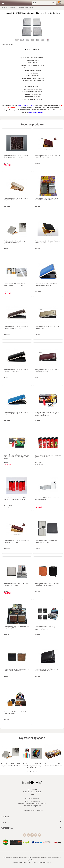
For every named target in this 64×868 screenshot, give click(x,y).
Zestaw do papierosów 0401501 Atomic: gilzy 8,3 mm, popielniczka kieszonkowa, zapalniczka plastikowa (47, 414)
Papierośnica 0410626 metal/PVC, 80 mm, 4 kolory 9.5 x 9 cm (17, 713)
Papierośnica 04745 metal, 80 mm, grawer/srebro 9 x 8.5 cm (14, 242)
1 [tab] (25, 771)
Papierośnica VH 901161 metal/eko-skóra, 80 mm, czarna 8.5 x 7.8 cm (48, 242)
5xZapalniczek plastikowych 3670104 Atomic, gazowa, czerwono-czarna (15, 499)
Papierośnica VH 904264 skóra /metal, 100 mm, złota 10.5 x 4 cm (48, 327)
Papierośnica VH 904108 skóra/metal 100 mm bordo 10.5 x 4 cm (16, 541)
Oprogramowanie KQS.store (22, 862)
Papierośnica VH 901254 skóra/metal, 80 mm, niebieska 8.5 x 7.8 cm (47, 285)
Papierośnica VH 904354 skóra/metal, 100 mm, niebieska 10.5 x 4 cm (16, 413)
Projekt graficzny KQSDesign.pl (41, 862)
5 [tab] (36, 771)
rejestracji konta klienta (26, 105)
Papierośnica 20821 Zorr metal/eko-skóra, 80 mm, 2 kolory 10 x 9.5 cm (17, 670)
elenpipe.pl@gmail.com (34, 806)
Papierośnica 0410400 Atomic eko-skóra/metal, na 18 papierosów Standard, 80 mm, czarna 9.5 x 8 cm (47, 628)
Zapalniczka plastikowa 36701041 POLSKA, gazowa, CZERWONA (48, 456)
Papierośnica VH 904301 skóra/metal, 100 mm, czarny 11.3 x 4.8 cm (16, 370)
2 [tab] (28, 771)
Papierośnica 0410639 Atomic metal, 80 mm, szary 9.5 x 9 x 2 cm (16, 584)
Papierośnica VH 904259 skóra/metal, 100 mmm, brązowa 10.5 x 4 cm (16, 327)
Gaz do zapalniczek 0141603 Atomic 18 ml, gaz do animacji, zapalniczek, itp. (32, 766)
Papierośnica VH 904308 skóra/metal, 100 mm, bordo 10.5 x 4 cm (48, 370)
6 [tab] (39, 771)
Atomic (11, 45)
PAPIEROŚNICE (10, 8)
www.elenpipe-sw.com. (36, 112)
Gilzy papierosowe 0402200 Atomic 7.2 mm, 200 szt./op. (53, 765)
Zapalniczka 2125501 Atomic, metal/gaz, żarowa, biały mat (47, 499)
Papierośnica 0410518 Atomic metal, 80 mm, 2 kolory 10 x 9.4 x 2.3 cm (47, 584)
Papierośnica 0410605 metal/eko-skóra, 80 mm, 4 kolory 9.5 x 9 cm (17, 627)
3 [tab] (31, 771)
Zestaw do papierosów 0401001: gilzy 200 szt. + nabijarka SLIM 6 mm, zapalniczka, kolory (17, 457)
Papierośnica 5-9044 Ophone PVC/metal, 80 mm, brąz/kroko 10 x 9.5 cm (16, 156)
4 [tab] (33, 771)
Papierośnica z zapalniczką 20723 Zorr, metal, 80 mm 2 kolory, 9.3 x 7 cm (47, 199)
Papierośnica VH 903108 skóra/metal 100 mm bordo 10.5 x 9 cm (47, 156)
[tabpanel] (11, 756)
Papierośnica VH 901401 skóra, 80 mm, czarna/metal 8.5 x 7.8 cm (47, 670)
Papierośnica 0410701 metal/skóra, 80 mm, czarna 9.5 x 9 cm (47, 541)
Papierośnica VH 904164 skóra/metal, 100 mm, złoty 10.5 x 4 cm (16, 199)
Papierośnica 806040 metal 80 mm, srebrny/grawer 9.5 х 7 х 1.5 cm (15, 285)
